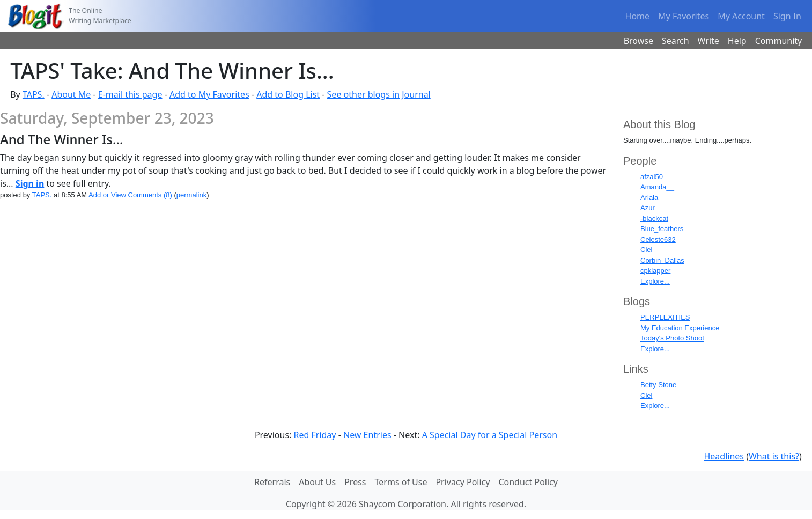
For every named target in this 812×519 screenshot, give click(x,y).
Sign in (30, 183)
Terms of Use (401, 482)
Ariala (649, 198)
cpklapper (655, 270)
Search (676, 41)
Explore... (655, 281)
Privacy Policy (463, 482)
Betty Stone (658, 385)
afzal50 (652, 177)
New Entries (367, 435)
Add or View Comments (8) (130, 195)
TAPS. (34, 94)
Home (638, 16)
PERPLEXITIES (665, 317)
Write (708, 41)
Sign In (787, 16)
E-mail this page (130, 94)
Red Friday (315, 435)
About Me (71, 94)
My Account (741, 16)
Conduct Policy (528, 482)
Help (737, 41)
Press (355, 482)
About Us (317, 482)
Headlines (724, 456)
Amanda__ (657, 187)
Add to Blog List (288, 94)
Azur (648, 208)
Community (779, 41)
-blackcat (654, 218)
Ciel (646, 250)
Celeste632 (658, 239)
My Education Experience (680, 328)
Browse (638, 41)
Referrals (272, 482)
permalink (191, 195)
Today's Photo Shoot (672, 338)
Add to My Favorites (209, 94)
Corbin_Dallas (662, 260)
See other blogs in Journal (379, 94)
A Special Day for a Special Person (490, 435)
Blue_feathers (662, 229)
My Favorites (684, 16)
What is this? (774, 456)
